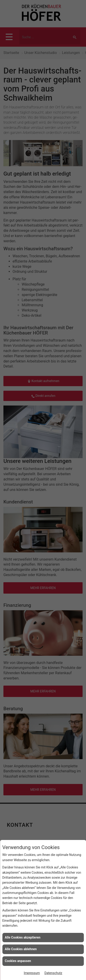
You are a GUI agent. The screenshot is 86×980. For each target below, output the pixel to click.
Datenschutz (53, 973)
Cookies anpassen (18, 961)
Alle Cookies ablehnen (21, 949)
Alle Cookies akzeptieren (23, 937)
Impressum (32, 973)
